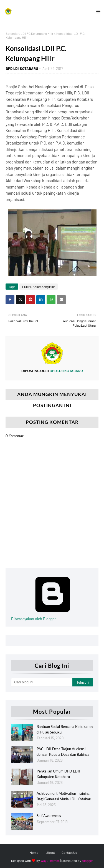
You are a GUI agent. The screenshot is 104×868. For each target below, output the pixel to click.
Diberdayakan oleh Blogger (53, 616)
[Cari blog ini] (42, 682)
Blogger (87, 860)
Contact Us (69, 852)
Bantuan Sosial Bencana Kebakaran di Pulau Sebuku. (65, 729)
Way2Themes (50, 860)
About (51, 852)
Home (34, 852)
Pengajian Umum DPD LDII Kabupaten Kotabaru (58, 774)
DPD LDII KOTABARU (22, 69)
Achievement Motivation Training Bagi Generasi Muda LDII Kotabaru (64, 796)
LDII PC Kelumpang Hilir (37, 33)
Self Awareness (49, 816)
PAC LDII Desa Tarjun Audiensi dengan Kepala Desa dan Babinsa (63, 752)
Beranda (12, 33)
